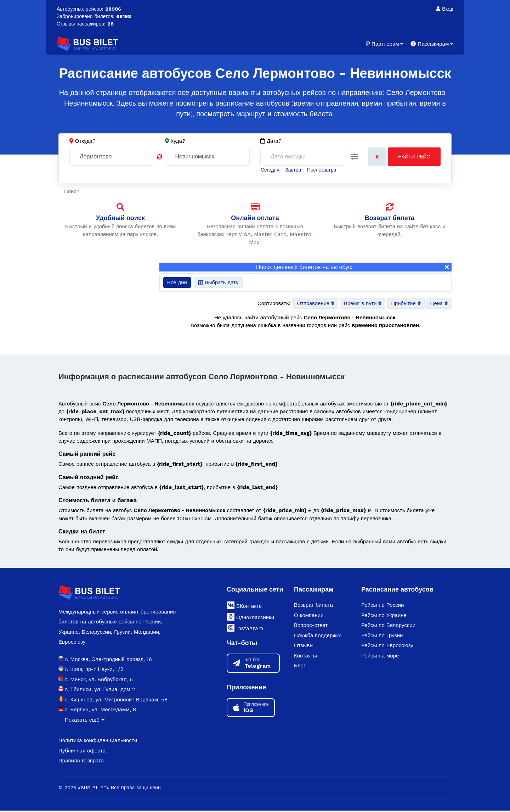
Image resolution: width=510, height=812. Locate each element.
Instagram (245, 629)
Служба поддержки (318, 637)
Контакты (305, 657)
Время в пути (362, 304)
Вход (445, 9)
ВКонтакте (244, 607)
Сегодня (270, 170)
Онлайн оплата (255, 218)
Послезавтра (323, 170)
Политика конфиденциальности (98, 742)
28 (110, 24)
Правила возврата (81, 762)
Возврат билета (390, 218)
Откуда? (85, 141)
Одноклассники (250, 618)
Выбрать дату (219, 283)
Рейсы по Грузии (382, 637)
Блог (300, 667)
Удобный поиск (120, 218)
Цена (439, 304)
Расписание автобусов (397, 591)
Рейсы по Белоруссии (388, 627)
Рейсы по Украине (384, 617)
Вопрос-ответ (311, 627)
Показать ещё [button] (85, 721)
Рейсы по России (382, 607)
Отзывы (304, 647)
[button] (354, 157)
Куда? (178, 141)
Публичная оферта (82, 752)
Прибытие (405, 304)
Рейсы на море (380, 657)
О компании (309, 617)
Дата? (271, 141)
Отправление (314, 304)
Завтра (294, 170)
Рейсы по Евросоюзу (387, 647)
